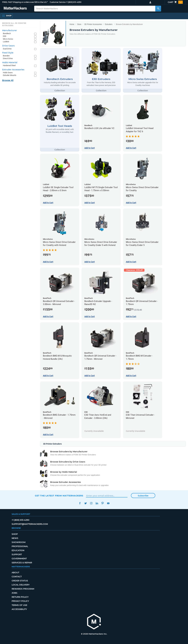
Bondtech (7, 33)
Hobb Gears (8, 73)
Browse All (8, 80)
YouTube (108, 503)
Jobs (14, 593)
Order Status (20, 581)
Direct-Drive (8, 58)
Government (19, 559)
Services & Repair (22, 563)
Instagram (91, 503)
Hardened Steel (9, 65)
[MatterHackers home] (94, 622)
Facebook (80, 503)
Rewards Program (23, 589)
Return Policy (20, 597)
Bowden (6, 56)
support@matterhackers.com (30, 524)
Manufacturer (10, 30)
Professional (20, 546)
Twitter (85, 503)
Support (17, 554)
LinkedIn (97, 503)
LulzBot (6, 42)
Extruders (109, 24)
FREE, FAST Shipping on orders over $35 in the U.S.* (25, 2)
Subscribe (143, 496)
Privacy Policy (20, 601)
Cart (175, 2)
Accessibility (19, 609)
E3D (5, 36)
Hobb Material (10, 62)
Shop (15, 534)
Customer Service (58, 2)
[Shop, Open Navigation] (7, 16)
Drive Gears (8, 46)
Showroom (19, 542)
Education (18, 550)
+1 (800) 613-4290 (74, 2)
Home (72, 24)
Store (79, 24)
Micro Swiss (8, 39)
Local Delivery (21, 585)
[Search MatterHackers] (158, 9)
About (15, 573)
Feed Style (8, 53)
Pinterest (103, 503)
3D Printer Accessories (93, 24)
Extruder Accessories (13, 70)
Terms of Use (19, 605)
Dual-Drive (7, 49)
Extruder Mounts (10, 75)
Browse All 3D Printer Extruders (14, 24)
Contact (17, 577)
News (15, 538)
